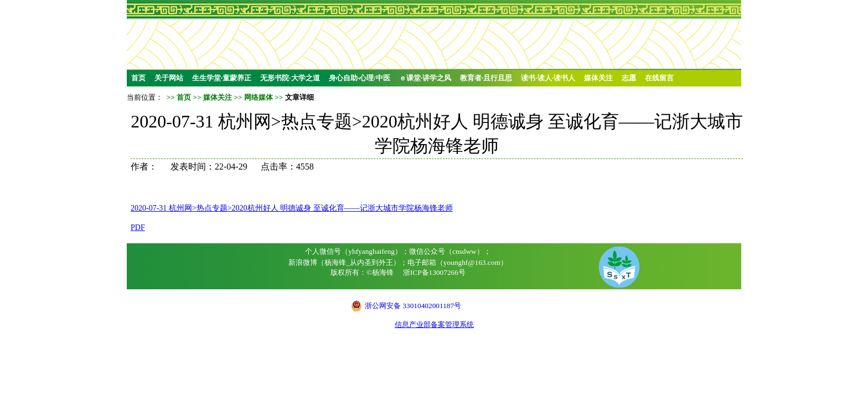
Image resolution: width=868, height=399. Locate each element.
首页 (138, 78)
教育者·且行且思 (486, 78)
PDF (138, 227)
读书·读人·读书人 (548, 78)
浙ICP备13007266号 (434, 272)
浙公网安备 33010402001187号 (413, 306)
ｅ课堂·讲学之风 (425, 78)
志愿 (629, 78)
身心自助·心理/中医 (360, 78)
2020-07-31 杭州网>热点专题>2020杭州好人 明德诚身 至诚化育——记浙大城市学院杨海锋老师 (292, 208)
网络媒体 (259, 97)
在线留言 (659, 78)
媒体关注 (598, 78)
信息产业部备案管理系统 (434, 324)
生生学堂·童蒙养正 (222, 78)
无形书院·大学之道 (290, 78)
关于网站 (169, 78)
